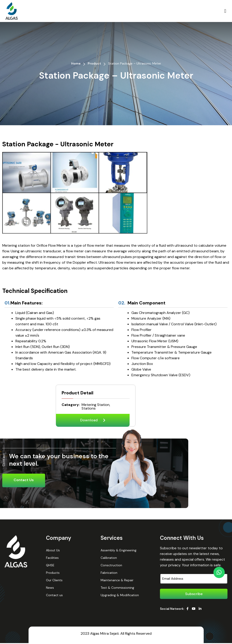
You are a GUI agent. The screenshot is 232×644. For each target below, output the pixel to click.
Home (76, 63)
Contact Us (24, 481)
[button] (225, 11)
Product (94, 63)
